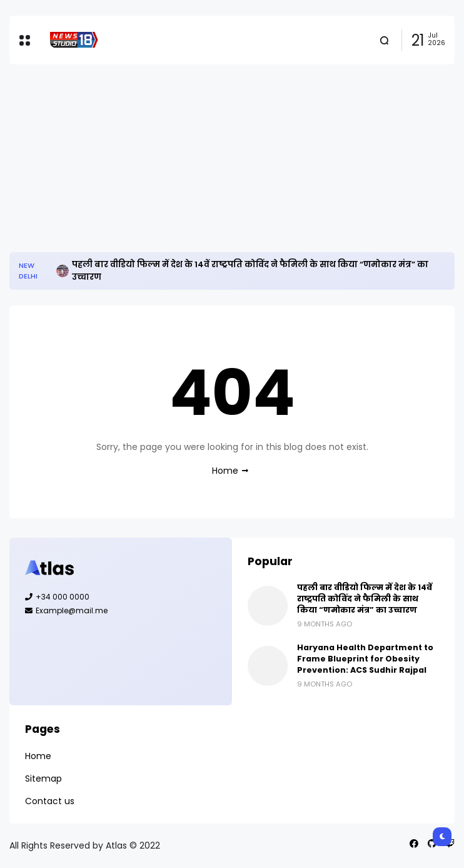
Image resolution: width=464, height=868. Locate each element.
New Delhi (28, 271)
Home (225, 471)
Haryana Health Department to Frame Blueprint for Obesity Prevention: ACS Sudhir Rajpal (365, 659)
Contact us (50, 801)
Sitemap (43, 779)
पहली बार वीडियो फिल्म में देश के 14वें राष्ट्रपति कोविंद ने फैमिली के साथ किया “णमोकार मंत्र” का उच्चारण (250, 271)
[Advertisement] (232, 158)
